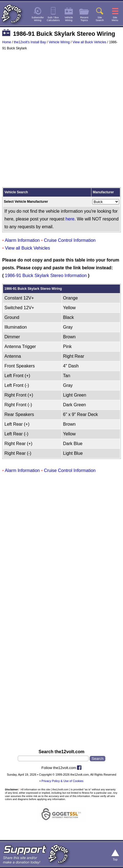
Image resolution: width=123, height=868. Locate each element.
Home (7, 42)
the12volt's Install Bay (30, 42)
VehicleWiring (69, 19)
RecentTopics (84, 19)
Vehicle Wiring (59, 42)
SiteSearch (100, 19)
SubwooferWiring (38, 19)
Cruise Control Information (70, 240)
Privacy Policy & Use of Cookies (63, 781)
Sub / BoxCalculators (53, 19)
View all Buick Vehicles (89, 42)
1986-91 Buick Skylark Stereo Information (46, 276)
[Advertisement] (61, 120)
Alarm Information (22, 240)
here (70, 219)
